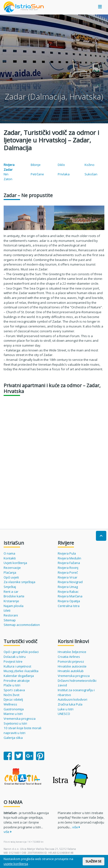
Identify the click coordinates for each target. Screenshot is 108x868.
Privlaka (64, 174)
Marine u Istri (13, 714)
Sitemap (10, 620)
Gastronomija (14, 709)
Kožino (90, 165)
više (8, 832)
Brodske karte (14, 596)
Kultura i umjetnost (17, 666)
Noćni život (11, 695)
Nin (6, 174)
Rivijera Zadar (9, 167)
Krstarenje (11, 601)
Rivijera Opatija (69, 601)
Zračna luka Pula (70, 704)
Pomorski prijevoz (71, 661)
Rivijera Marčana (70, 596)
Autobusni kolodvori (72, 699)
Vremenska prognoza (20, 719)
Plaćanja (10, 572)
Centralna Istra (69, 606)
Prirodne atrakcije (17, 681)
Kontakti (10, 558)
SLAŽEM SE (94, 861)
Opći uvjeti (11, 577)
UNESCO (64, 714)
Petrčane (37, 174)
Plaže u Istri (12, 685)
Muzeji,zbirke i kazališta (21, 671)
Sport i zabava (14, 690)
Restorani (11, 615)
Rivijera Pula (67, 553)
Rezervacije (12, 568)
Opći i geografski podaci (21, 652)
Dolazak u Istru (15, 657)
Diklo (61, 165)
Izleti (7, 610)
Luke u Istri (66, 709)
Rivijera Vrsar (68, 577)
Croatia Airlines (69, 657)
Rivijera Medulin (69, 558)
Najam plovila (14, 606)
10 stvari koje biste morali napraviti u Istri (22, 730)
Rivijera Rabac (68, 592)
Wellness (10, 704)
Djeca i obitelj (13, 699)
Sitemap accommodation (22, 625)
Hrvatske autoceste (72, 666)
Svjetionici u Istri (15, 723)
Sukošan (91, 174)
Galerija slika (13, 738)
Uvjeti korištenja (15, 563)
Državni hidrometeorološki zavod (77, 683)
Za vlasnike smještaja (19, 582)
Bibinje (36, 165)
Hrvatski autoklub (71, 671)
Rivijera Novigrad (70, 582)
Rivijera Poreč (68, 572)
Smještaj (10, 587)
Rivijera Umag (68, 587)
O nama (9, 553)
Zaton (8, 179)
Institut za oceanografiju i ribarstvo (76, 692)
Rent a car (11, 592)
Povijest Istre (13, 661)
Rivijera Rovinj (68, 568)
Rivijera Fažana (69, 563)
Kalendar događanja (19, 676)
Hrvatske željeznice (72, 652)
